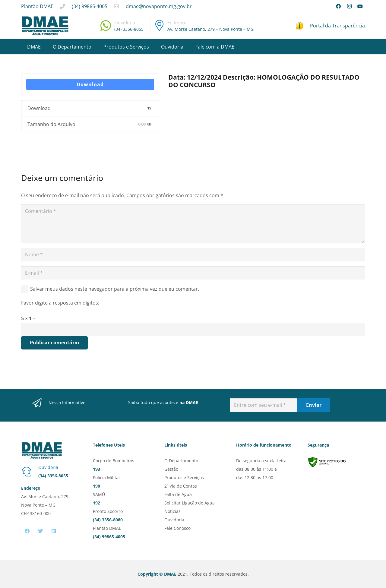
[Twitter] (40, 531)
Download (90, 84)
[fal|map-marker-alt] (160, 25)
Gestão (171, 469)
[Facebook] (338, 6)
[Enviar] (314, 405)
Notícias (172, 511)
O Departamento (181, 461)
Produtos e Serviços (184, 477)
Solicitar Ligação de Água (190, 503)
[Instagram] (349, 6)
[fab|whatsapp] (106, 25)
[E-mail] (193, 273)
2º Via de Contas (181, 486)
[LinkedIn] (54, 531)
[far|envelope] (116, 6)
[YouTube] (360, 6)
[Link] (45, 26)
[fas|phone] (62, 6)
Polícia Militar (107, 477)
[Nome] (193, 255)
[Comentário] (193, 224)
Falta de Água (178, 494)
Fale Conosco (177, 528)
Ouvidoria (174, 520)
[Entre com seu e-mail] (264, 405)
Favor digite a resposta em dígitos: (60, 303)
